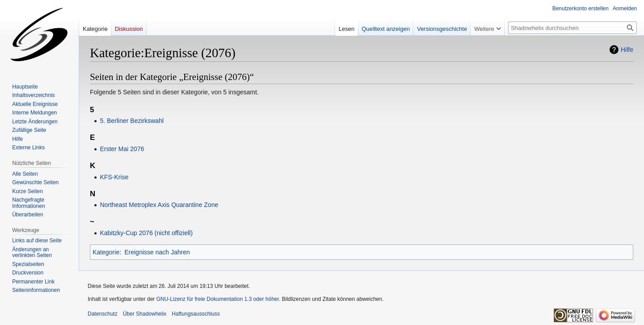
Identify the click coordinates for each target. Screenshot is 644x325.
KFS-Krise (114, 177)
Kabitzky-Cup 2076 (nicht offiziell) (146, 233)
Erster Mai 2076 (122, 149)
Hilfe (627, 50)
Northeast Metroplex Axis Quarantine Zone (159, 205)
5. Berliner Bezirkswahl (131, 121)
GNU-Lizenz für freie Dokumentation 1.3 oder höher (217, 299)
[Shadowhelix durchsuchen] (572, 28)
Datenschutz (103, 314)
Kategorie (106, 252)
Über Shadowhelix (145, 314)
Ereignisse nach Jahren (157, 252)
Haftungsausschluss (196, 314)
